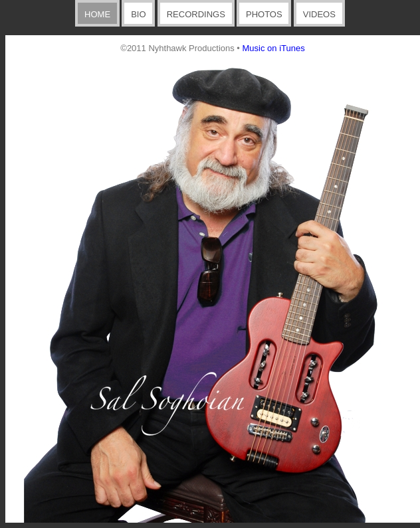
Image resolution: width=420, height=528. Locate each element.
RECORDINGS (196, 14)
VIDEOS (319, 14)
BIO (138, 14)
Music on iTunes (274, 48)
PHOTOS (264, 14)
